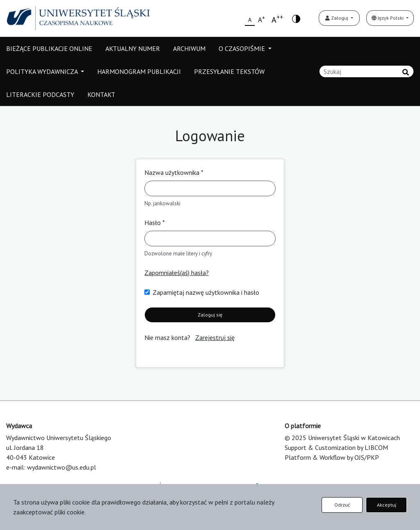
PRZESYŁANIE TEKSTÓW (229, 71)
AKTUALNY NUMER (133, 48)
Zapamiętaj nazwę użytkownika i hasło (206, 292)
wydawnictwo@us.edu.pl (62, 467)
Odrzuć (342, 505)
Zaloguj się (210, 315)
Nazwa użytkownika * (174, 172)
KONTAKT (101, 94)
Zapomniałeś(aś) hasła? (177, 273)
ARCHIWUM (189, 48)
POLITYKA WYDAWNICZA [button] (43, 71)
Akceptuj (387, 505)
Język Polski (388, 18)
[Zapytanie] (366, 71)
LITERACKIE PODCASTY (40, 94)
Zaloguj (337, 18)
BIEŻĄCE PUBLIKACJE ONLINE (49, 48)
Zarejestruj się (215, 337)
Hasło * (155, 223)
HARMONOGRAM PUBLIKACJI (139, 71)
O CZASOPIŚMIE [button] (243, 48)
